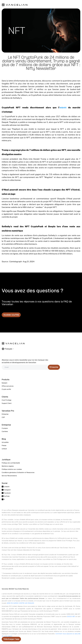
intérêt (63, 108)
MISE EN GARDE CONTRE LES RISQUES (20, 603)
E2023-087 (71, 616)
